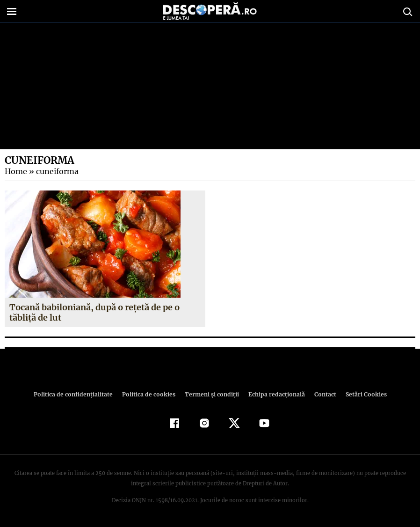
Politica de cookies (150, 394)
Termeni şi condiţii (210, 394)
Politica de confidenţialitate (77, 394)
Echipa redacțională (274, 394)
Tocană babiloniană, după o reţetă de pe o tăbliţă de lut (94, 312)
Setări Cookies (361, 394)
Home (15, 171)
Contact (321, 394)
